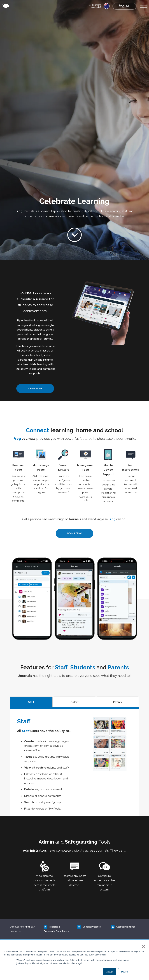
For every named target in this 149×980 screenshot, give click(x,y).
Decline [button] (125, 972)
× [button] (143, 947)
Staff (31, 702)
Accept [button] (110, 972)
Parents (117, 702)
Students (74, 702)
